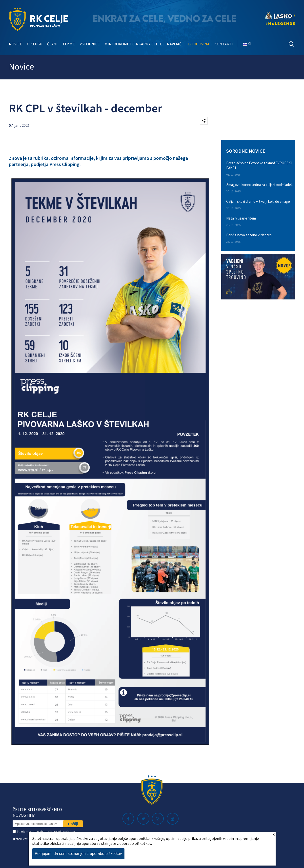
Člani (52, 44)
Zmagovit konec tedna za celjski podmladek (259, 185)
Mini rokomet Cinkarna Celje (133, 44)
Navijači (175, 44)
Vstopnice (90, 44)
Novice (15, 44)
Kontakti (224, 44)
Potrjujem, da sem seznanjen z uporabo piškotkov (78, 854)
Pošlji (73, 824)
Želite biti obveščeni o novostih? (37, 812)
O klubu (35, 44)
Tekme (69, 44)
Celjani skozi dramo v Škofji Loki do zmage (258, 201)
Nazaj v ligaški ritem (241, 218)
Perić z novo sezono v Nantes (249, 235)
